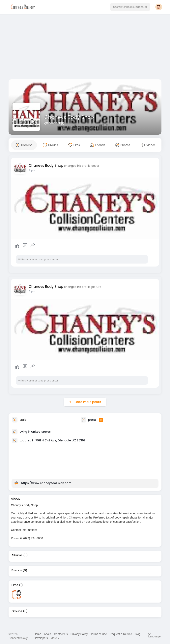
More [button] (55, 638)
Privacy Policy (79, 634)
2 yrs (32, 170)
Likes (15, 585)
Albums (17, 555)
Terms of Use (99, 634)
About (48, 634)
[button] (130, 7)
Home (37, 634)
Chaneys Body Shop (69, 117)
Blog (138, 634)
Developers (41, 638)
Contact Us (61, 634)
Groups (17, 611)
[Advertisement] (85, 47)
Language (154, 635)
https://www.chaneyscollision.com (46, 483)
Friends (17, 570)
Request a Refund (121, 634)
